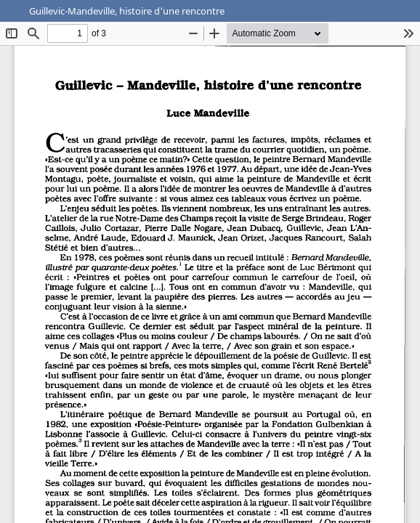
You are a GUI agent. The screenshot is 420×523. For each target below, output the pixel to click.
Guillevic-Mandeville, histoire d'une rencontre (127, 11)
